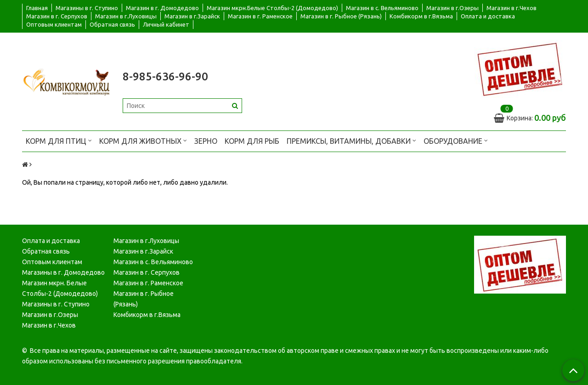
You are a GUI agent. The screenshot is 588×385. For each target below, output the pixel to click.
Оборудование (456, 140)
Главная (37, 8)
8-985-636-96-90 (165, 76)
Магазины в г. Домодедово (63, 272)
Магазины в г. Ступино (87, 8)
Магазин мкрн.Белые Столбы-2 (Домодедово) (272, 8)
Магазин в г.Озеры (452, 8)
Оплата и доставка (488, 16)
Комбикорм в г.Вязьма (421, 16)
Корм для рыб (252, 141)
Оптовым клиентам (54, 24)
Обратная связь (112, 24)
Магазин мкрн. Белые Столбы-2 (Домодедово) (60, 288)
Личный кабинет (166, 24)
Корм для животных (143, 140)
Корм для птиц (59, 140)
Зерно (206, 141)
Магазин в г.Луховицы (126, 16)
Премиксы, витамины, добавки (351, 140)
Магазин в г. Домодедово (162, 8)
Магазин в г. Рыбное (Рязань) (341, 16)
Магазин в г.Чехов (512, 8)
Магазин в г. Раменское (260, 16)
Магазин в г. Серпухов (57, 16)
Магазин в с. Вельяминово (382, 8)
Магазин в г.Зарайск (192, 16)
